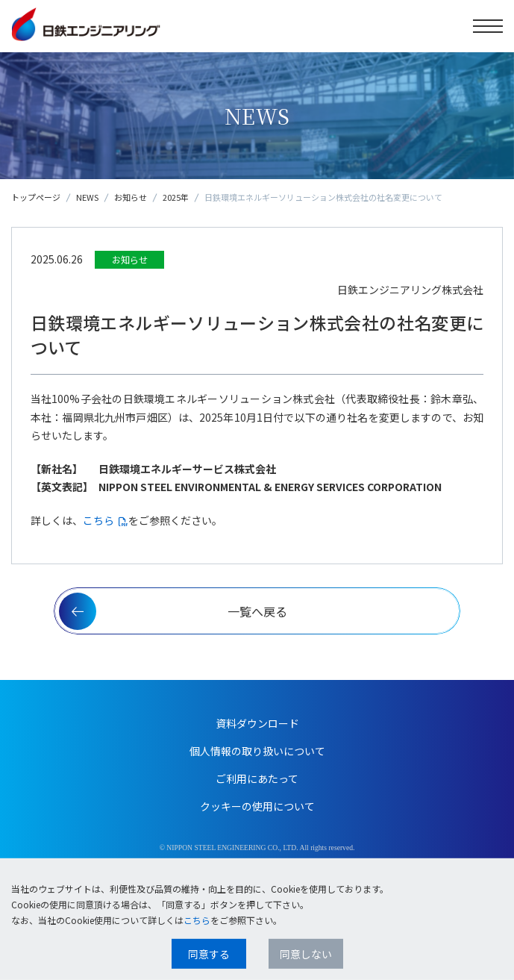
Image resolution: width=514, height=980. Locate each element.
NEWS (87, 197)
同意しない (306, 954)
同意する (209, 954)
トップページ (36, 197)
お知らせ (131, 197)
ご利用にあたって (257, 778)
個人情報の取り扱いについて (257, 751)
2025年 (176, 197)
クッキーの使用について (257, 806)
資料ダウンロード (257, 723)
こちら (98, 520)
